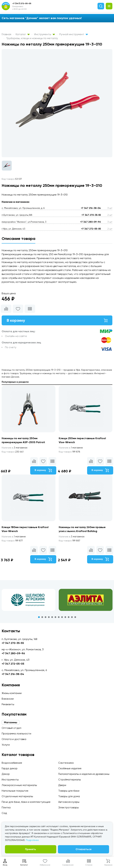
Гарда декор (10, 768)
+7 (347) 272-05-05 (22, 3)
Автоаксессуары (69, 802)
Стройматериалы (70, 780)
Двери (62, 785)
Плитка (6, 807)
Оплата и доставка (14, 739)
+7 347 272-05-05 (91, 229)
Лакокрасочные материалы (19, 785)
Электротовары (68, 807)
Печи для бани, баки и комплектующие (26, 802)
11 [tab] (72, 617)
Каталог (23, 34)
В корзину (57, 320)
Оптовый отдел (11, 728)
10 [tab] (69, 617)
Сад (4, 813)
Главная (6, 34)
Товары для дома (69, 796)
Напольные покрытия (15, 791)
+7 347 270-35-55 (91, 215)
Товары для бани (69, 791)
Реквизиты (8, 704)
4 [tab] (49, 617)
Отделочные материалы (17, 796)
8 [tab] (62, 617)
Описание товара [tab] (18, 238)
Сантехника (66, 763)
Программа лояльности (16, 734)
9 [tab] (65, 617)
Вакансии (8, 699)
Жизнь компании (12, 693)
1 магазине (71, 448)
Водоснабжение (12, 763)
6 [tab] (55, 617)
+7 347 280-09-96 (90, 222)
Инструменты (45, 34)
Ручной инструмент (74, 34)
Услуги (6, 745)
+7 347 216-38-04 (91, 208)
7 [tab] (59, 617)
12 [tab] (75, 617)
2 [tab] (42, 617)
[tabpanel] (29, 600)
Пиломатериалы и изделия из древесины (84, 774)
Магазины (11, 722)
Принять (31, 849)
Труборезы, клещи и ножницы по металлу (32, 38)
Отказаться (83, 849)
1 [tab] (39, 617)
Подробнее (32, 840)
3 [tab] (46, 617)
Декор (6, 774)
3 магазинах (15, 448)
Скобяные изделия (70, 768)
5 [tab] (52, 617)
